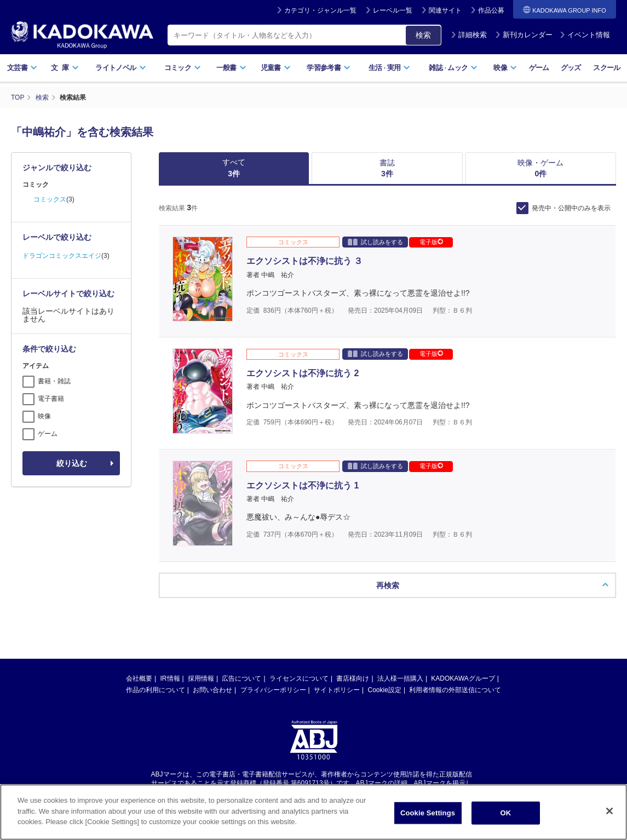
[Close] (609, 814)
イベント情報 (585, 35)
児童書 (276, 68)
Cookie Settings (428, 816)
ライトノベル (120, 68)
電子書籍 (51, 399)
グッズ (571, 68)
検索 (423, 35)
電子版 (431, 242)
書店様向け (353, 668)
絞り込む (72, 463)
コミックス (50, 199)
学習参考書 (329, 68)
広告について (241, 668)
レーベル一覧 (393, 10)
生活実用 (390, 68)
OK (506, 816)
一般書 (231, 68)
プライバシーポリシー (273, 680)
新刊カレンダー (524, 35)
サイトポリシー (337, 680)
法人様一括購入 (400, 668)
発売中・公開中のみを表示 (571, 208)
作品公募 (491, 10)
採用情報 (201, 668)
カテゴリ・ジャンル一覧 (320, 10)
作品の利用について (156, 680)
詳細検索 (469, 35)
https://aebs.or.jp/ (275, 783)
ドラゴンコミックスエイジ (62, 256)
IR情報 (170, 668)
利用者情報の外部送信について (455, 680)
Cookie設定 (385, 680)
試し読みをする (375, 242)
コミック (183, 68)
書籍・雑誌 (54, 381)
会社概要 (139, 668)
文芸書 (22, 68)
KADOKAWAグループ (463, 668)
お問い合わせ (212, 680)
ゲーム (539, 68)
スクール (606, 68)
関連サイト (445, 10)
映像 (505, 68)
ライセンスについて (299, 668)
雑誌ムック (453, 68)
